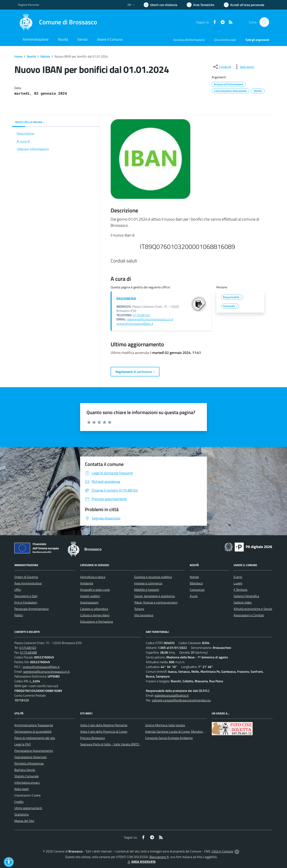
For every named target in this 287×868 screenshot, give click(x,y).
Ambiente (87, 583)
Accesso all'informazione (189, 40)
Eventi (238, 577)
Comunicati (197, 590)
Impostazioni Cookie (28, 795)
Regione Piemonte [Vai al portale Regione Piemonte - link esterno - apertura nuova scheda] (29, 5)
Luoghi (238, 583)
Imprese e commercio (148, 583)
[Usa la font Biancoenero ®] (160, 5)
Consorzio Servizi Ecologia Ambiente (169, 738)
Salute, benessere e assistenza (154, 596)
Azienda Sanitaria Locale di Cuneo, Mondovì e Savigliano (182, 732)
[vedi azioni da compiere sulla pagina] (244, 67)
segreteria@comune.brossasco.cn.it (46, 672)
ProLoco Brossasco (92, 738)
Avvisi (194, 596)
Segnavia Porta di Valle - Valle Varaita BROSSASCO (114, 744)
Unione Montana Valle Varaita (165, 725)
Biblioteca (196, 583)
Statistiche (22, 814)
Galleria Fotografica (246, 596)
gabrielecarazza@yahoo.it (172, 695)
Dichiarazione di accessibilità (33, 732)
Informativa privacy (27, 783)
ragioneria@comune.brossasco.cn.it (150, 319)
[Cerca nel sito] (264, 22)
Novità (31, 56)
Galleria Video (243, 602)
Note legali (22, 789)
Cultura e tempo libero (95, 615)
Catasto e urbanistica (94, 609)
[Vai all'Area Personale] (244, 5)
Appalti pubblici (90, 596)
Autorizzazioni (89, 602)
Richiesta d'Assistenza (29, 763)
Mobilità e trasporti (147, 590)
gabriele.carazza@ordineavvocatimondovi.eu (181, 700)
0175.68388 (29, 652)
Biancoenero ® (159, 857)
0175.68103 (141, 315)
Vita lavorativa (144, 615)
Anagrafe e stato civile (95, 590)
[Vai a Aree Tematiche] (201, 5)
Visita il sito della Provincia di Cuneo (104, 732)
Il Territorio (240, 590)
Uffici (18, 590)
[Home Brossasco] (57, 22)
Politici (19, 615)
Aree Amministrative (28, 583)
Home (18, 56)
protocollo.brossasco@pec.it (135, 324)
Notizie (45, 56)
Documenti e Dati (26, 596)
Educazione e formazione (97, 622)
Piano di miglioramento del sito (35, 738)
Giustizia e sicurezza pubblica (153, 577)
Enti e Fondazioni (26, 602)
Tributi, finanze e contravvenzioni (156, 602)
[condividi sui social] (222, 67)
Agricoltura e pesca (93, 577)
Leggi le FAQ (23, 744)
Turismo (139, 609)
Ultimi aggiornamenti (28, 808)
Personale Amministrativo (31, 609)
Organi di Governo (26, 577)
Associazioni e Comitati (249, 615)
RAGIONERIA (126, 299)
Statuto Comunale (27, 776)
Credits (19, 802)
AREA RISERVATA (141, 862)
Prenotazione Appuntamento (34, 751)
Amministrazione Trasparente (34, 725)
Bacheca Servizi (25, 770)
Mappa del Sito (24, 821)
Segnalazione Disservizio (30, 757)
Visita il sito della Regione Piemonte (104, 725)
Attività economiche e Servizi (253, 609)
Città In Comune (222, 851)
